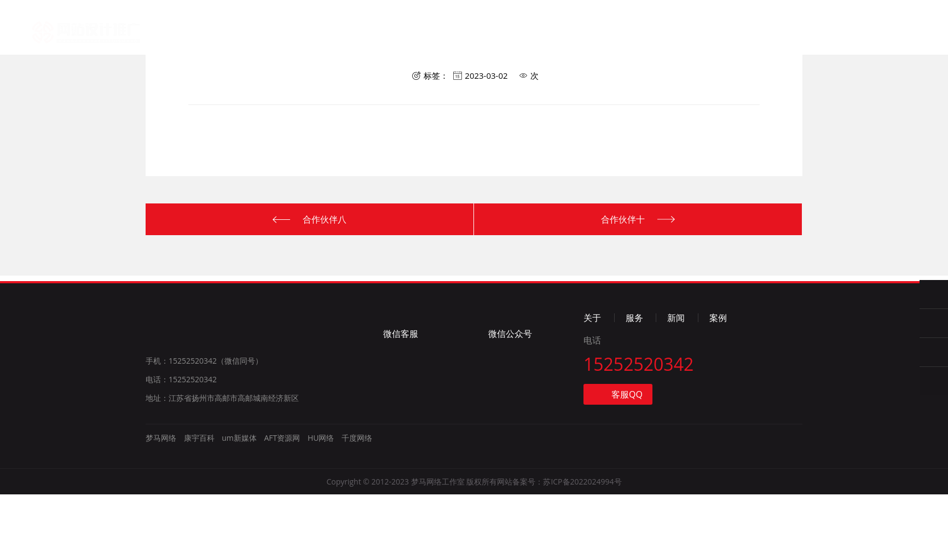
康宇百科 (199, 503)
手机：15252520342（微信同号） (204, 426)
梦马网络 (91, 28)
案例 (512, 38)
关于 (350, 34)
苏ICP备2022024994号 (582, 547)
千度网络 (357, 503)
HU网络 (321, 503)
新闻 (458, 36)
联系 (566, 40)
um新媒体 (239, 503)
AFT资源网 (282, 503)
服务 (404, 35)
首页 (296, 33)
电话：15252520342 (181, 445)
